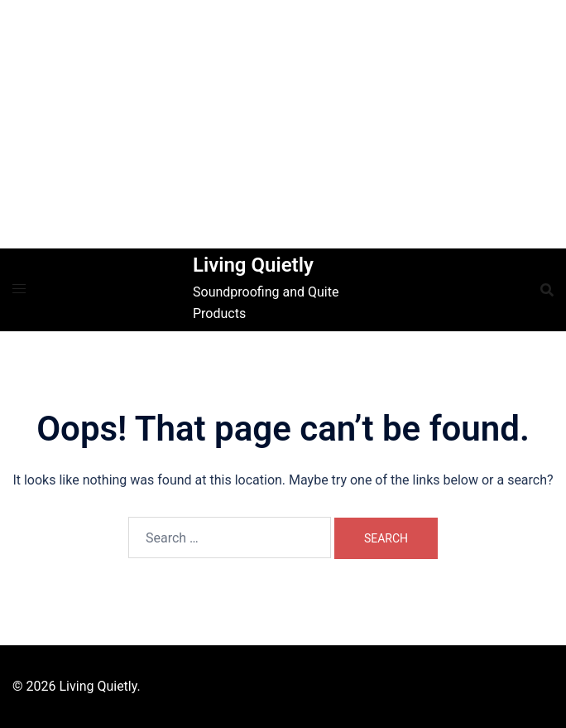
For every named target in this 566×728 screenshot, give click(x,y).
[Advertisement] (283, 124)
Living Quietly (253, 265)
